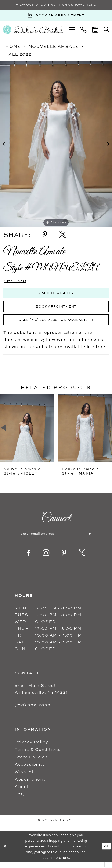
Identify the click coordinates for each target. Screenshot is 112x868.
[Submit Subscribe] (90, 539)
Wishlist (24, 778)
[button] (72, 30)
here (65, 864)
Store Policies (31, 763)
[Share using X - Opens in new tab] (63, 235)
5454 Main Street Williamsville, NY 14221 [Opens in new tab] (41, 695)
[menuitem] (72, 30)
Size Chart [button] (17, 282)
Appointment (30, 785)
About (22, 793)
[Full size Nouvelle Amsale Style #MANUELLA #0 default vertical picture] (56, 145)
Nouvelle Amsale (54, 47)
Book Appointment (56, 310)
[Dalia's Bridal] (33, 30)
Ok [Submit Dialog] (106, 852)
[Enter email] (56, 539)
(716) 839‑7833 (33, 711)
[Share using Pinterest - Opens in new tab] (45, 235)
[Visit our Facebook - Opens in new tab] (29, 559)
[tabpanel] (56, 145)
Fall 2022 (18, 54)
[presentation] (27, 433)
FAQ (20, 800)
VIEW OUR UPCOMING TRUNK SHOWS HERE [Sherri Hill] (56, 5)
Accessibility (30, 770)
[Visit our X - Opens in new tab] (82, 559)
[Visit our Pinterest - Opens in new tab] (64, 559)
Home (13, 47)
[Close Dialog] (5, 852)
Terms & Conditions (38, 755)
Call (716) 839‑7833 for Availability (56, 325)
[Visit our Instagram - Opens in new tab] (46, 559)
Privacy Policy (31, 748)
